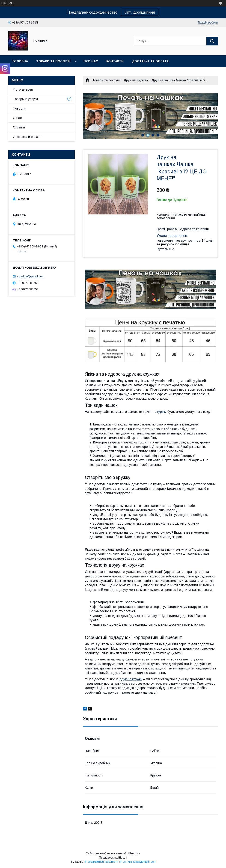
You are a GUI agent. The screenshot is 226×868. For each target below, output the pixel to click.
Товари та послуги (53, 61)
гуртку (162, 412)
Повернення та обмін (32, 73)
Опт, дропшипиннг (140, 12)
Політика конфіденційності (138, 862)
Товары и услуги (25, 99)
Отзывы (19, 127)
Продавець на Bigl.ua (113, 858)
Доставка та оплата (150, 61)
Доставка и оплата (27, 137)
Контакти (115, 61)
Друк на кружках (136, 80)
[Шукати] (212, 41)
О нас (17, 118)
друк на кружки (131, 679)
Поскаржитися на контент (102, 862)
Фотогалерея (23, 89)
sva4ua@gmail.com (31, 276)
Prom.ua (135, 853)
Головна (20, 61)
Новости (19, 108)
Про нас (91, 61)
